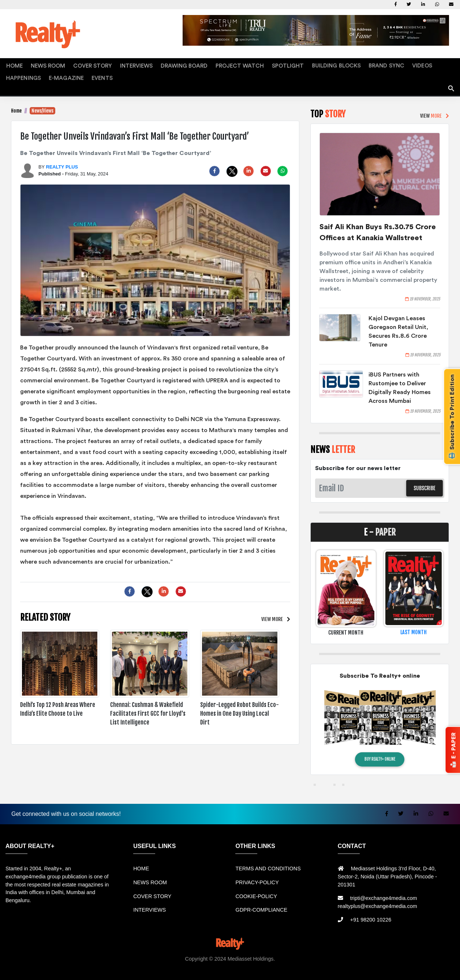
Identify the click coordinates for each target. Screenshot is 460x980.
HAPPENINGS (389, 65)
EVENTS (14, 73)
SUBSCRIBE (425, 483)
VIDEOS (359, 65)
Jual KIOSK (344, 962)
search (451, 81)
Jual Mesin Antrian (205, 962)
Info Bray (432, 962)
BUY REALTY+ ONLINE (380, 754)
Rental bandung (131, 962)
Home (16, 106)
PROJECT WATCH (203, 65)
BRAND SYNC (330, 65)
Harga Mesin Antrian (253, 962)
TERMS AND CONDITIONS (268, 864)
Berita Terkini (404, 962)
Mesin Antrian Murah (304, 962)
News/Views (42, 106)
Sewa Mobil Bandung (85, 962)
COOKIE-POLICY (256, 892)
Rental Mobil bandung (33, 962)
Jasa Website (263, 970)
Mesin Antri (372, 962)
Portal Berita (231, 970)
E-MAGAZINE (426, 65)
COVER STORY (78, 65)
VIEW (272, 614)
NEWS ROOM (40, 65)
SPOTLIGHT (244, 65)
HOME (12, 65)
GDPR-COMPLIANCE (261, 905)
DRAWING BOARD (156, 65)
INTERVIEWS (115, 65)
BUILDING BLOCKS (287, 65)
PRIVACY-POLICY (257, 878)
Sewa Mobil (167, 962)
